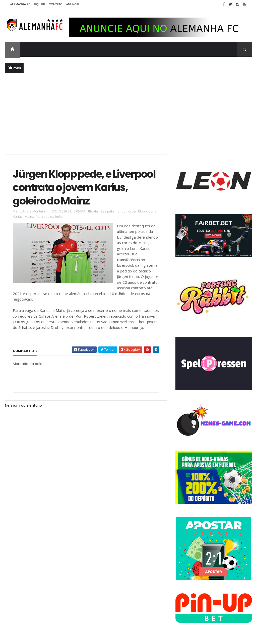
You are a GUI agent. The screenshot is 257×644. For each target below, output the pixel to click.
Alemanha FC (20, 4)
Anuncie (73, 4)
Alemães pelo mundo (109, 211)
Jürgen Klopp (137, 211)
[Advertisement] (128, 113)
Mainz (29, 217)
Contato (56, 4)
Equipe (40, 4)
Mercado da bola (49, 217)
